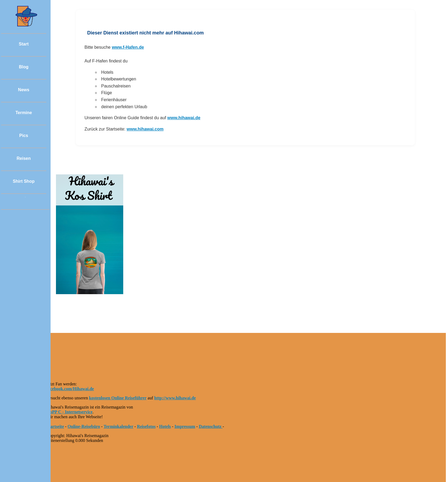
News (24, 90)
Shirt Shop (24, 181)
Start (24, 44)
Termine (24, 113)
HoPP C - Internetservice (70, 412)
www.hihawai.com (145, 129)
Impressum (185, 426)
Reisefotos (146, 426)
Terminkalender (119, 426)
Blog (24, 67)
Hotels (165, 426)
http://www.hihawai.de (175, 398)
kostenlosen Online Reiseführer (118, 398)
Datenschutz (211, 426)
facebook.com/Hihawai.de (70, 389)
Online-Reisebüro (84, 426)
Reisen (24, 158)
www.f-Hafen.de (128, 47)
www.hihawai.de (184, 118)
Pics (24, 136)
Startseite (55, 426)
